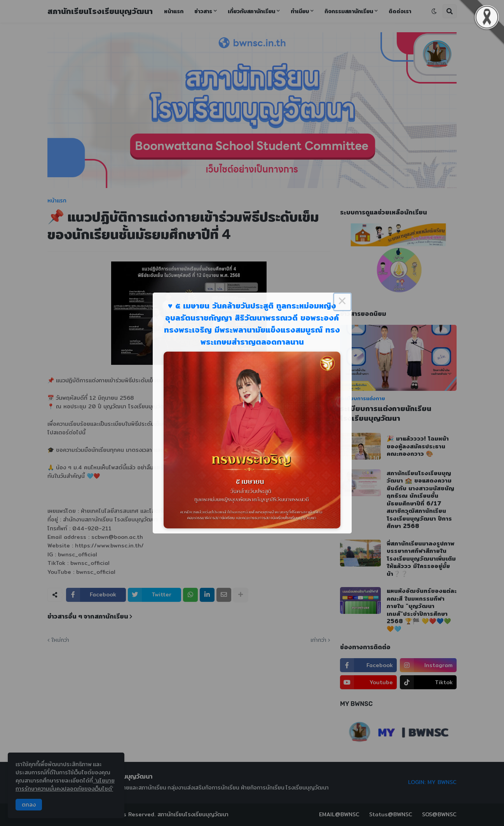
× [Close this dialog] (342, 302)
